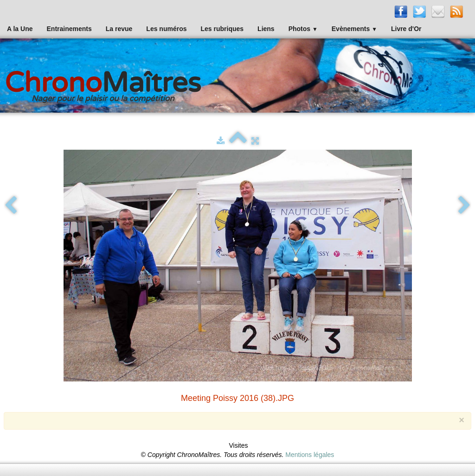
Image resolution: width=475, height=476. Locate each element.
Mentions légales (310, 455)
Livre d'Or (406, 29)
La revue (119, 29)
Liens (266, 29)
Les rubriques (222, 29)
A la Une (20, 29)
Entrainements (69, 29)
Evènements (354, 29)
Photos (303, 29)
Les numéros (166, 29)
